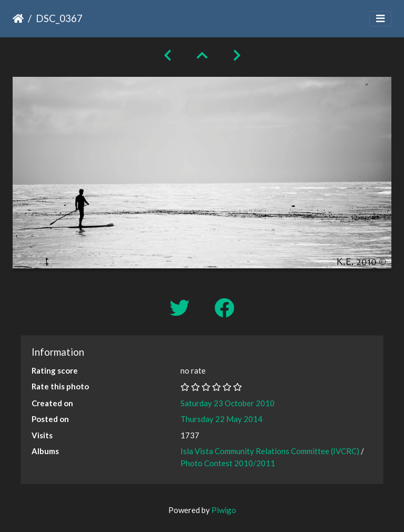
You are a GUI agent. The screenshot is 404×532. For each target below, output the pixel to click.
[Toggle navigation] (380, 19)
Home (18, 18)
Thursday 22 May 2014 (221, 419)
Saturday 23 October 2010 (228, 403)
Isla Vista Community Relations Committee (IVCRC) (270, 451)
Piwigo (224, 510)
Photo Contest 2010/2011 (228, 463)
